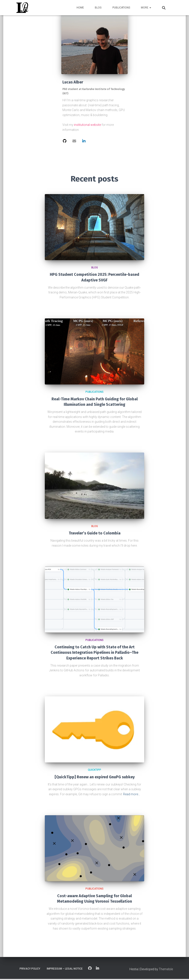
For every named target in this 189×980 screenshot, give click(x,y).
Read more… (132, 795)
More (146, 8)
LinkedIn (97, 970)
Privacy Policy (30, 970)
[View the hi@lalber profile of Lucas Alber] (75, 141)
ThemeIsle (166, 970)
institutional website (87, 125)
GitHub (90, 970)
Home (80, 8)
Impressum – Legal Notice (65, 970)
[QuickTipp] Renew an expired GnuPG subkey (95, 778)
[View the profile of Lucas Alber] (65, 141)
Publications (121, 8)
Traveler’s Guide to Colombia (95, 534)
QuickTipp (94, 771)
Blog (98, 8)
